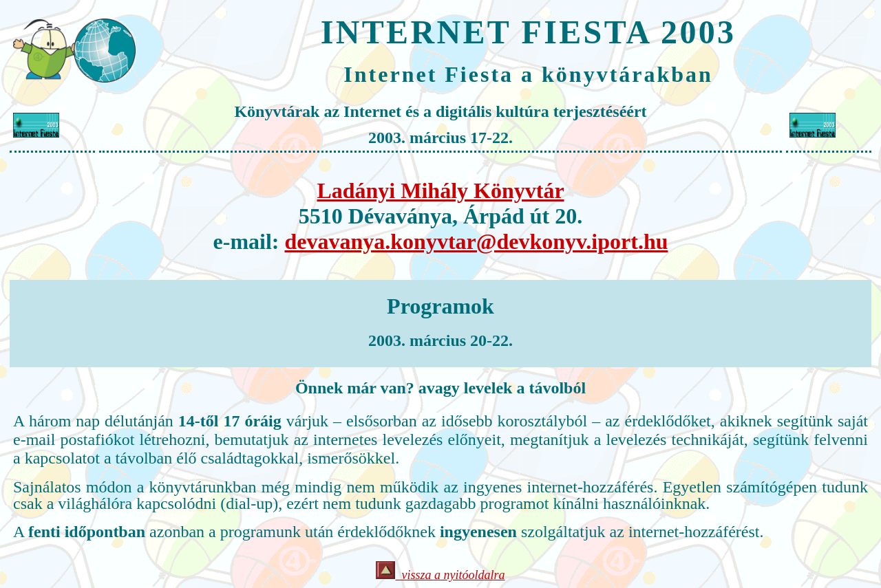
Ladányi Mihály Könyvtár (440, 190)
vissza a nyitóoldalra (440, 575)
